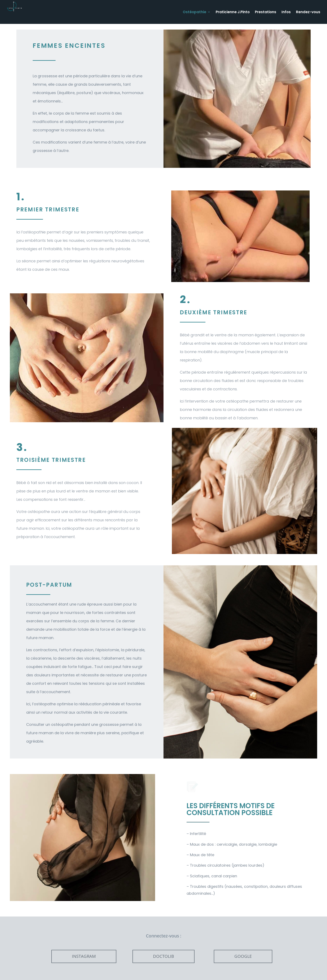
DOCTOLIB (163, 956)
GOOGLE (243, 956)
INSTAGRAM (84, 956)
